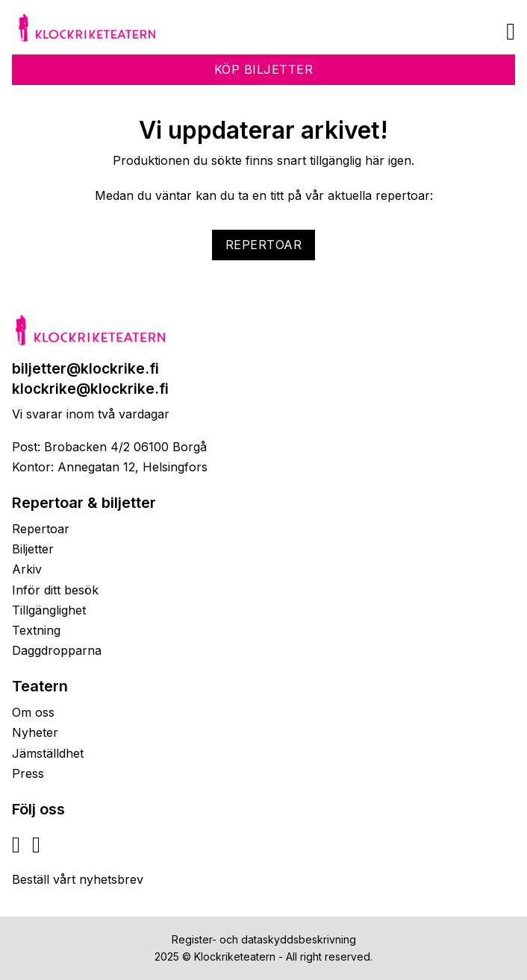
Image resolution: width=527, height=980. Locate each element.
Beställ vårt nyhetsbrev (78, 879)
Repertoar (264, 245)
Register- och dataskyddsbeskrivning (264, 939)
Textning (36, 630)
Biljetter (33, 549)
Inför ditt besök (55, 590)
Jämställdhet (48, 753)
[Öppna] (511, 31)
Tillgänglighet (49, 610)
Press (28, 773)
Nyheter (35, 732)
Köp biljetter (264, 69)
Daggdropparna (57, 650)
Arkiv (27, 569)
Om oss (33, 712)
